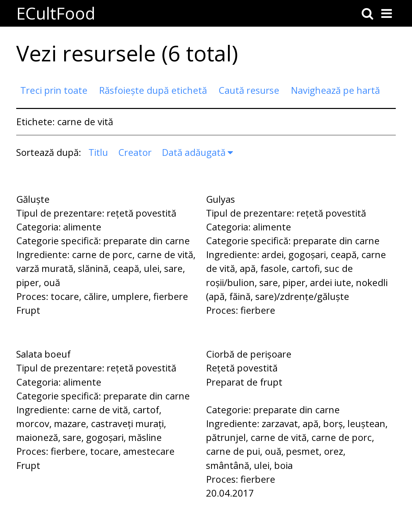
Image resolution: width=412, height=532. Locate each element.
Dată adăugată (194, 152)
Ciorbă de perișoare (249, 354)
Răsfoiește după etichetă (153, 90)
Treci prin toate (54, 90)
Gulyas (221, 199)
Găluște (33, 199)
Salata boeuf (43, 354)
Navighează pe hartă (335, 90)
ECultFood (56, 13)
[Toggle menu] (387, 13)
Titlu (98, 152)
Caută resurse (249, 90)
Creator (135, 152)
